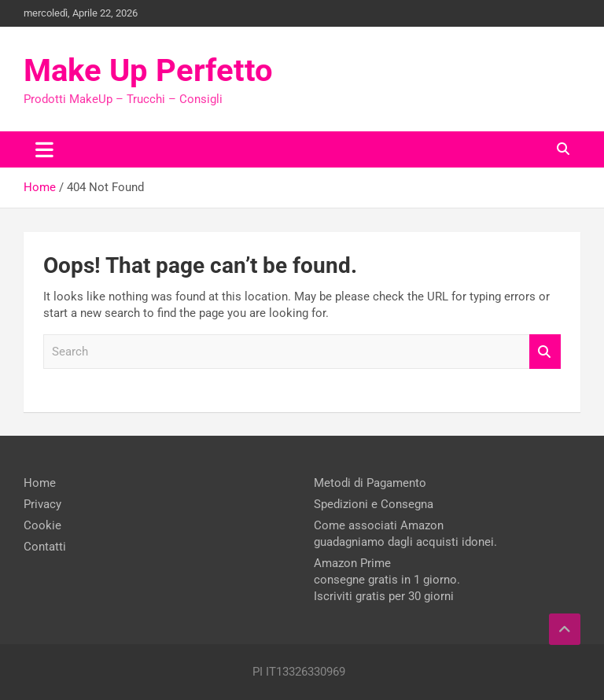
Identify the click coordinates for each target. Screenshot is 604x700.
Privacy (42, 504)
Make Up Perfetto (148, 70)
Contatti (45, 547)
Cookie (42, 525)
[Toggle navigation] (44, 149)
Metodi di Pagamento (370, 483)
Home (40, 483)
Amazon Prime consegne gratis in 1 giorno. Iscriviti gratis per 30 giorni (387, 580)
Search (545, 352)
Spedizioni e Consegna (374, 504)
